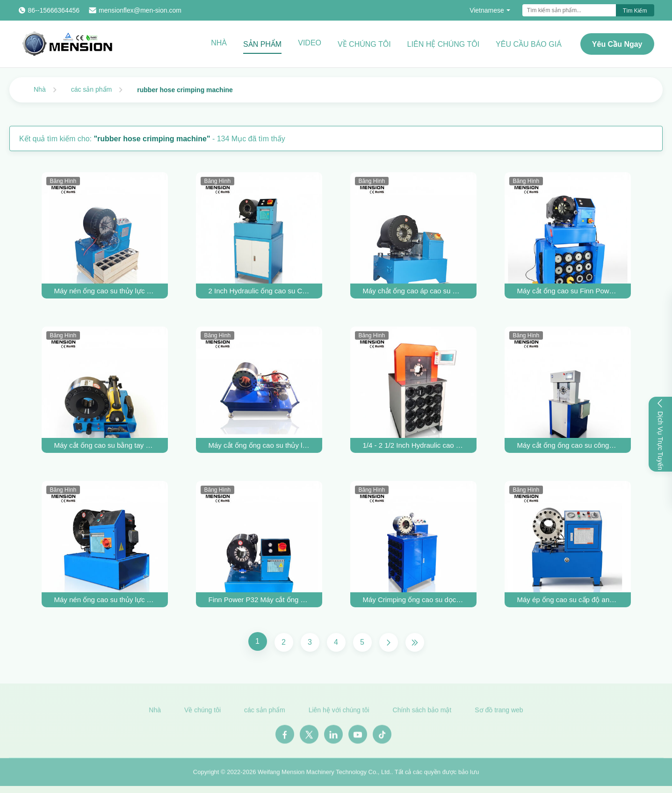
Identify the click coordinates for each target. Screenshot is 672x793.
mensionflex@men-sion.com (140, 10)
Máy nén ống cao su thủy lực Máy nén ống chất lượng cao (105, 600)
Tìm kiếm (635, 11)
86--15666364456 (54, 10)
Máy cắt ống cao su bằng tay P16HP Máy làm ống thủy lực (105, 445)
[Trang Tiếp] (389, 642)
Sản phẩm (262, 44)
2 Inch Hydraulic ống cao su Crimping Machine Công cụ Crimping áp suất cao (259, 291)
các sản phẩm (92, 89)
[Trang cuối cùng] (415, 642)
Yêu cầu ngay (617, 44)
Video (310, 43)
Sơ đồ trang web (499, 713)
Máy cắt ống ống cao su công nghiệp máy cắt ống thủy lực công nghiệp (568, 445)
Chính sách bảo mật (422, 713)
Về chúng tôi (364, 44)
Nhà (219, 43)
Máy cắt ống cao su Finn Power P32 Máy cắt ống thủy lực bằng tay (568, 291)
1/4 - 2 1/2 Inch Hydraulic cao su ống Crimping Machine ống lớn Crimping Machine (413, 445)
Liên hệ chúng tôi (444, 44)
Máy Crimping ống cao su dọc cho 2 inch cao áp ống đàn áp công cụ (413, 600)
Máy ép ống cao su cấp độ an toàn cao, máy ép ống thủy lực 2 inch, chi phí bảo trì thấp (568, 600)
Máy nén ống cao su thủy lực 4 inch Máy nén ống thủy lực (105, 291)
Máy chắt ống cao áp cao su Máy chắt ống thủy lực (413, 291)
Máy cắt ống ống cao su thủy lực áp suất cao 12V (259, 445)
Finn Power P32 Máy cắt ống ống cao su (259, 600)
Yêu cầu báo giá (529, 44)
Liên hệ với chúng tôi (339, 713)
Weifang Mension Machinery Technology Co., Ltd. (325, 775)
